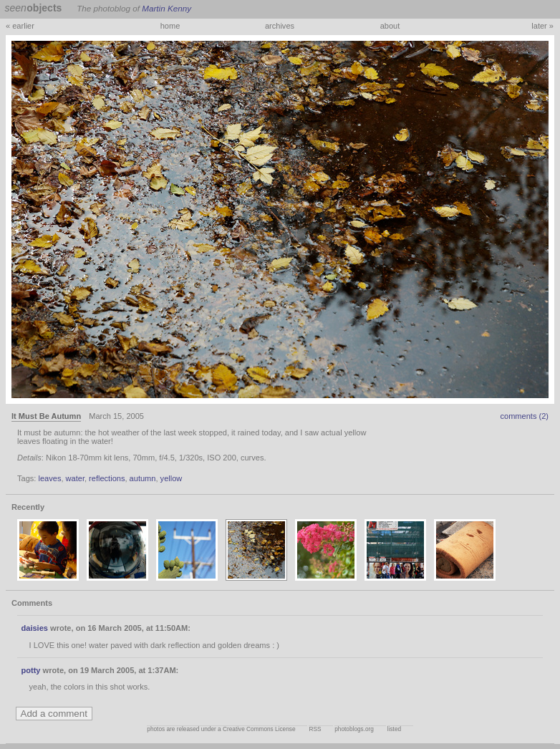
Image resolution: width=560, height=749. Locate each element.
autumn (143, 478)
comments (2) (524, 416)
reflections (107, 478)
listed (394, 729)
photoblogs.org (354, 729)
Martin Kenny (166, 8)
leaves (49, 478)
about (390, 26)
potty (31, 670)
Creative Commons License (259, 729)
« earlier (20, 26)
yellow (172, 478)
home (170, 26)
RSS (315, 729)
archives (280, 26)
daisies (35, 628)
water (75, 478)
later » (542, 26)
